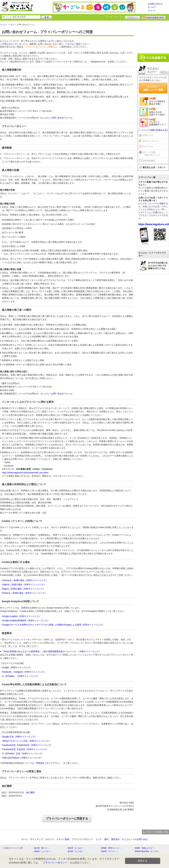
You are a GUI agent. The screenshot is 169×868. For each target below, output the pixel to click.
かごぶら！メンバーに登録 (151, 203)
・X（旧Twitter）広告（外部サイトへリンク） (22, 754)
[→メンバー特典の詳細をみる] (153, 130)
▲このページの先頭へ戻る (155, 832)
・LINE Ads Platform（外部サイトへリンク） (21, 758)
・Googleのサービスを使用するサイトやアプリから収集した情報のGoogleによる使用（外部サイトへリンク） (52, 625)
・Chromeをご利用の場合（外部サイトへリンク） (24, 580)
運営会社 (115, 839)
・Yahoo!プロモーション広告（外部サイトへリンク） (25, 741)
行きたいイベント (151, 141)
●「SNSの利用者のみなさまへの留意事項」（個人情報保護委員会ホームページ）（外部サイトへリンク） (50, 651)
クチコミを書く (153, 58)
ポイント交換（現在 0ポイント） (152, 154)
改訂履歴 (30, 792)
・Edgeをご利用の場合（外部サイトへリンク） (23, 589)
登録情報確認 (149, 161)
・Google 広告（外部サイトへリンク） (18, 737)
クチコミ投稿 (63, 839)
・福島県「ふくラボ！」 (42, 851)
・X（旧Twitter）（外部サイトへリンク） (20, 676)
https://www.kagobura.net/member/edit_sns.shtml (25, 473)
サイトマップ (37, 839)
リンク (99, 839)
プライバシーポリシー (82, 839)
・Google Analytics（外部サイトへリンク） (21, 616)
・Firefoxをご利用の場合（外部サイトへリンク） (23, 593)
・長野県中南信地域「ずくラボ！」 (147, 851)
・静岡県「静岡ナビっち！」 (111, 848)
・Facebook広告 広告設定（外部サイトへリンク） (24, 749)
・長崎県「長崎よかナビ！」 (144, 848)
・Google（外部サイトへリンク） (16, 668)
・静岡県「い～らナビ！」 (143, 855)
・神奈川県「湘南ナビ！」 (110, 855)
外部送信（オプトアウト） (49, 763)
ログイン (132, 17)
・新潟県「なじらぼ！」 (76, 851)
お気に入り (148, 135)
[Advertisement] (153, 36)
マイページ (148, 147)
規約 (106, 839)
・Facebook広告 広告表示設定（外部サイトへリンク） (26, 745)
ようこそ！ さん (114, 17)
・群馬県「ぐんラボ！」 (42, 855)
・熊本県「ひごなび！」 (76, 848)
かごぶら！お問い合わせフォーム (57, 118)
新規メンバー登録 (154, 17)
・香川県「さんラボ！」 (76, 855)
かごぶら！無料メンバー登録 (153, 88)
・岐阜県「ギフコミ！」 (109, 851)
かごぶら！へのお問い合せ (135, 839)
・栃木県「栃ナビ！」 (41, 848)
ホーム (153, 10)
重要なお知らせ (156, 4)
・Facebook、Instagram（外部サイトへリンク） (23, 672)
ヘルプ (153, 7)
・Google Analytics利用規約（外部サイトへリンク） (25, 621)
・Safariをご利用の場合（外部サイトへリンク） (23, 585)
